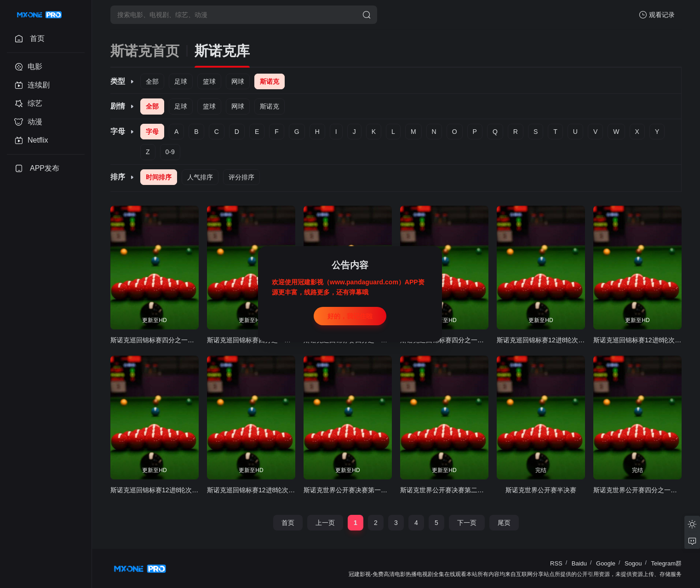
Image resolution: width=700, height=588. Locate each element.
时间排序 (159, 177)
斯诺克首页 (145, 51)
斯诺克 (270, 81)
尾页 (504, 523)
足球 (181, 81)
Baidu (579, 563)
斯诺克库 (222, 51)
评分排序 (241, 177)
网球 (238, 81)
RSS (556, 563)
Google (606, 563)
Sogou (633, 563)
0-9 (170, 152)
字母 (152, 132)
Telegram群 (666, 563)
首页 (288, 523)
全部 (152, 81)
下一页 (467, 523)
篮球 (209, 81)
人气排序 (200, 177)
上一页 (325, 523)
